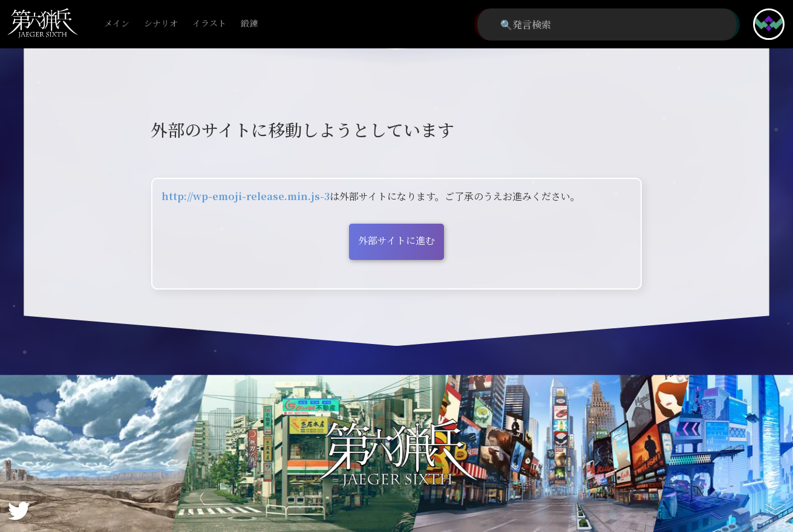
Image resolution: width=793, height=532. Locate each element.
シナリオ (161, 24)
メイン (117, 24)
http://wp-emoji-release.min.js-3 (246, 196)
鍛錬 (249, 24)
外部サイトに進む (397, 240)
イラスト (209, 24)
